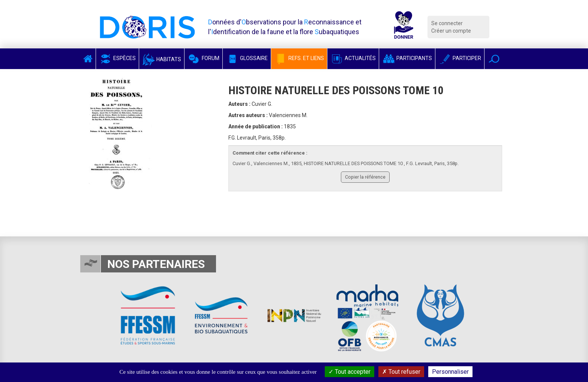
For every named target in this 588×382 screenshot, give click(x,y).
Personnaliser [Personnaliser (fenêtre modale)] (450, 372)
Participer (460, 58)
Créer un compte (451, 31)
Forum (203, 58)
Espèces (117, 58)
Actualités (353, 58)
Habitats (162, 59)
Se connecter (447, 23)
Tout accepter (349, 372)
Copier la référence (365, 177)
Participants (407, 58)
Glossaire (247, 58)
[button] (494, 59)
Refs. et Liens (299, 58)
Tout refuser (401, 372)
